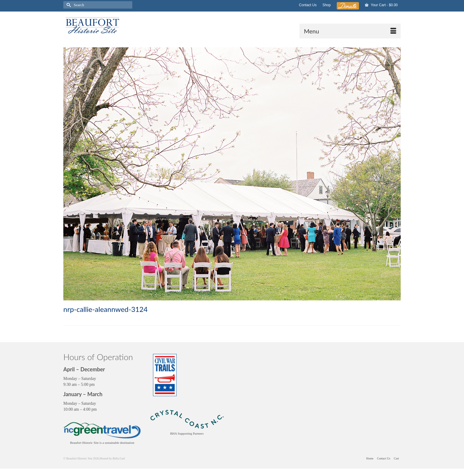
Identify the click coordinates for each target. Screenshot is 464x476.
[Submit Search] (68, 5)
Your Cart (381, 5)
